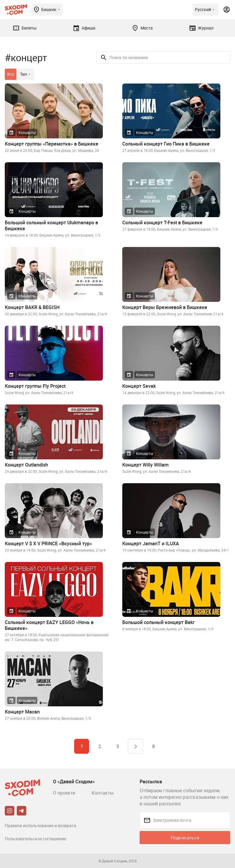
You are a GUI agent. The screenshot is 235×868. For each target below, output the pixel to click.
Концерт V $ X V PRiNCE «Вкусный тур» (48, 543)
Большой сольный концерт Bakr (158, 622)
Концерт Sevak (139, 386)
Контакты (103, 793)
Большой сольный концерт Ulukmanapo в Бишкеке (51, 226)
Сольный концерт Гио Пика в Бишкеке (166, 144)
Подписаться (185, 838)
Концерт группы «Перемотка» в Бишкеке (52, 144)
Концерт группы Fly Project (35, 386)
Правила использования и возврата (41, 825)
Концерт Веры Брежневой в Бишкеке (165, 307)
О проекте (64, 793)
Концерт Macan (22, 712)
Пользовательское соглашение (35, 839)
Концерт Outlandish (26, 465)
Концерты (27, 132)
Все (11, 74)
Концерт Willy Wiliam (145, 465)
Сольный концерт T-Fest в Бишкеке (162, 223)
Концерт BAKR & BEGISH (32, 307)
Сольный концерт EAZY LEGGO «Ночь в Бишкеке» (49, 625)
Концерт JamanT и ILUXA (151, 543)
